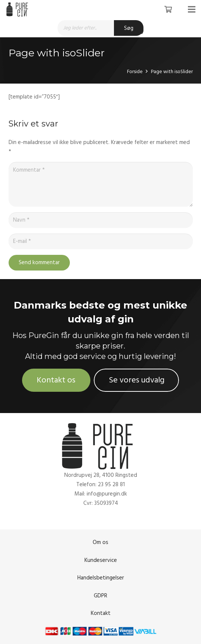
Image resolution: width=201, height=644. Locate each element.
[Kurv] (168, 9)
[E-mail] (101, 241)
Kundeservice (101, 560)
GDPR (100, 596)
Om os (100, 542)
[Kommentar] (101, 184)
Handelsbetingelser (101, 578)
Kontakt (101, 613)
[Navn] (101, 220)
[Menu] (192, 9)
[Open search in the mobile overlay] (100, 28)
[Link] (18, 9)
